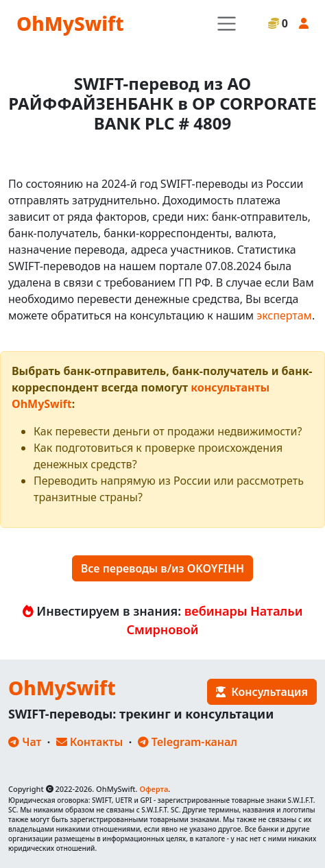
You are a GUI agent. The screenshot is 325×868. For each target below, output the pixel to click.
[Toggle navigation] (227, 24)
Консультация (262, 692)
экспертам (284, 315)
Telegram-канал (188, 742)
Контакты (90, 742)
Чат (25, 742)
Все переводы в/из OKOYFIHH (162, 568)
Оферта (154, 789)
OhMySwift (70, 23)
